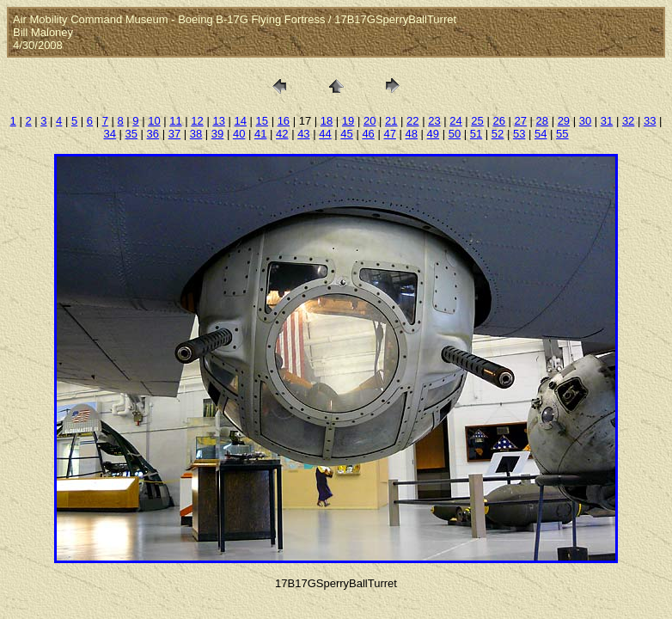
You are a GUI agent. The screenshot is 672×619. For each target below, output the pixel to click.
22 (412, 121)
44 (325, 134)
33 (650, 121)
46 (368, 134)
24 (455, 121)
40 (239, 134)
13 (218, 121)
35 (131, 134)
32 (628, 121)
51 (476, 134)
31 (607, 121)
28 (542, 121)
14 (240, 121)
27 (520, 121)
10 (154, 121)
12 (197, 121)
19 (348, 121)
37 (174, 134)
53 (519, 134)
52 (498, 134)
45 (346, 134)
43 (303, 134)
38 (196, 134)
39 (217, 134)
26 (498, 121)
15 (262, 121)
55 (562, 134)
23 (434, 121)
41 (260, 134)
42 (282, 134)
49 (433, 134)
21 (391, 121)
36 (153, 134)
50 (455, 134)
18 (327, 121)
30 (585, 121)
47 (389, 134)
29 (564, 121)
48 (412, 134)
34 (109, 134)
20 (370, 121)
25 (477, 121)
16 (284, 121)
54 (541, 134)
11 (175, 121)
